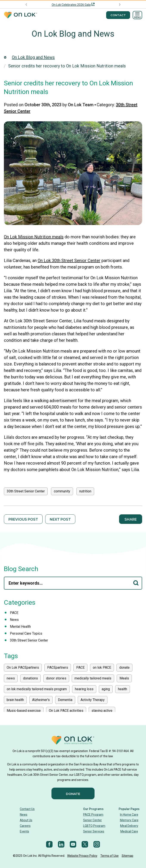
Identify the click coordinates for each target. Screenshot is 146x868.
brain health (15, 700)
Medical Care (129, 831)
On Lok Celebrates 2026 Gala (71, 5)
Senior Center (92, 820)
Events (24, 831)
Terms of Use (109, 856)
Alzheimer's (41, 700)
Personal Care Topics (26, 633)
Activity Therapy (93, 700)
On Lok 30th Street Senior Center (69, 261)
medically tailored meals (93, 678)
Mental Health (20, 627)
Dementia (65, 700)
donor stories (56, 678)
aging (106, 689)
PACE (14, 613)
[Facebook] (49, 844)
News (14, 620)
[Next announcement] (120, 5)
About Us (26, 820)
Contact (118, 15)
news (11, 678)
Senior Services (94, 831)
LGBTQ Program (94, 826)
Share (131, 519)
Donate (73, 794)
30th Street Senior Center (26, 491)
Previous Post (23, 519)
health (123, 689)
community (62, 491)
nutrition (85, 491)
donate (124, 667)
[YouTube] (73, 844)
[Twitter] (85, 844)
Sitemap (127, 856)
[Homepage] (20, 15)
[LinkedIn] (61, 844)
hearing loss (84, 689)
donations (30, 678)
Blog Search (21, 569)
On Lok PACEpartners (23, 667)
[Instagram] (97, 844)
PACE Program (93, 815)
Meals (124, 678)
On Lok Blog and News (73, 34)
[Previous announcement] (26, 5)
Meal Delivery (129, 826)
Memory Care (129, 820)
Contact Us (27, 809)
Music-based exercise (24, 711)
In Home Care (129, 815)
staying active (102, 711)
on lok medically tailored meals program (37, 689)
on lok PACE (102, 667)
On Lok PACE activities (66, 711)
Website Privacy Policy (82, 856)
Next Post (60, 519)
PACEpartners (58, 667)
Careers (25, 826)
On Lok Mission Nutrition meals (34, 237)
